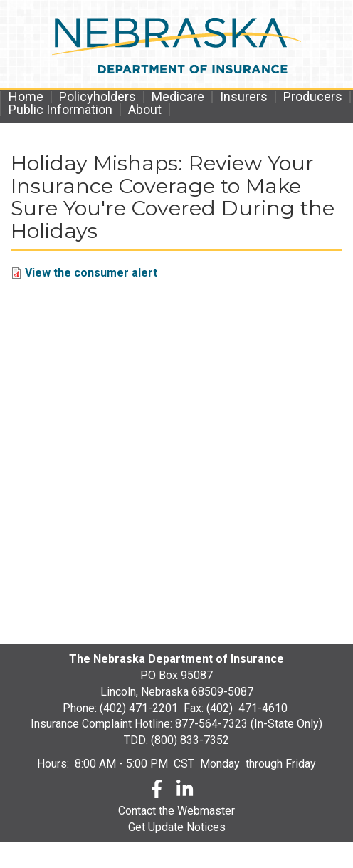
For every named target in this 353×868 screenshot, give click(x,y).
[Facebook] (157, 791)
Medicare (178, 97)
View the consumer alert (91, 273)
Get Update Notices (177, 827)
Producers (313, 97)
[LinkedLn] (186, 791)
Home (26, 97)
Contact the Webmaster (176, 811)
